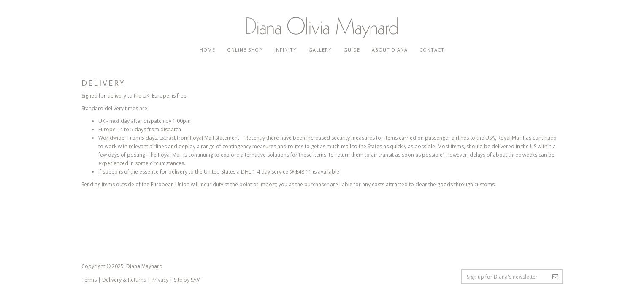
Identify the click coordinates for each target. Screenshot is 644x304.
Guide (352, 50)
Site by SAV (187, 280)
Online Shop (245, 50)
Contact (432, 50)
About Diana (390, 50)
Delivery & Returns (124, 280)
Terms (89, 280)
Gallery (320, 50)
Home (207, 50)
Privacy (160, 280)
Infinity (285, 50)
